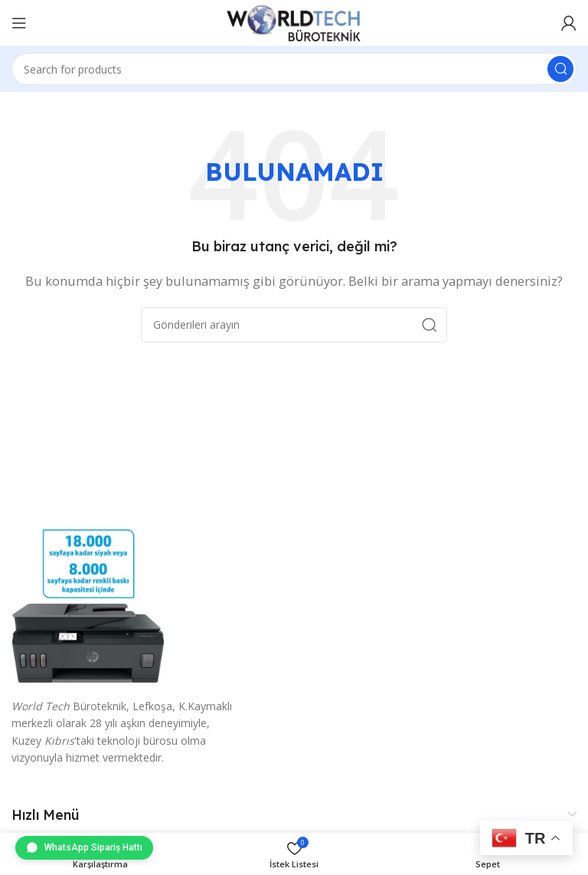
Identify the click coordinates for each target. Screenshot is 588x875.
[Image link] (88, 605)
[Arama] (294, 69)
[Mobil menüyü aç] (19, 23)
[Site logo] (294, 21)
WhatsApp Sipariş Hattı (84, 847)
